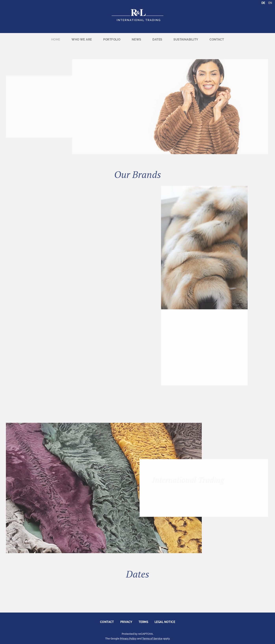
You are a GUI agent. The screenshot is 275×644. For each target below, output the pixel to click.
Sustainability (186, 37)
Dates (157, 37)
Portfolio (112, 37)
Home (56, 37)
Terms (143, 622)
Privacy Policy (128, 639)
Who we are (82, 37)
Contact (217, 37)
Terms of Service (152, 639)
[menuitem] (56, 37)
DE (263, 3)
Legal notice (165, 622)
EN (270, 3)
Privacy (126, 622)
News (136, 37)
